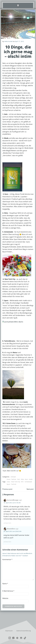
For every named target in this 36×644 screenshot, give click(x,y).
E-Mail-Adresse (8, 591)
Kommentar (7, 559)
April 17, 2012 (19, 41)
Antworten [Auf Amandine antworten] (7, 542)
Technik (14, 484)
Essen (9, 479)
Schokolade (28, 482)
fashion (14, 479)
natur (8, 482)
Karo (26, 479)
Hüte (22, 479)
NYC (22, 482)
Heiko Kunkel (8, 41)
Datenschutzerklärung (24, 631)
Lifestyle (13, 477)
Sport (8, 484)
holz (19, 479)
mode (31, 479)
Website (5, 598)
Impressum (9, 631)
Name (5, 584)
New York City (16, 482)
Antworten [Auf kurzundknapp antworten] (7, 523)
